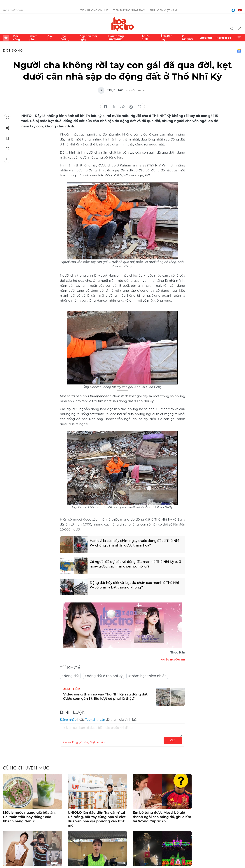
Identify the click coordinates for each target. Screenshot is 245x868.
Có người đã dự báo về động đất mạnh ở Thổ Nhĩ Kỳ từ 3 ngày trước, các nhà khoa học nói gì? (135, 564)
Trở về (8, 159)
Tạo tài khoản (95, 720)
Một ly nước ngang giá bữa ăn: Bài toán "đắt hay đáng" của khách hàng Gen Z (29, 817)
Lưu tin (8, 138)
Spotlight (206, 38)
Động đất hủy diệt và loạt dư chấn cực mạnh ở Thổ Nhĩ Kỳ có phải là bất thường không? (134, 585)
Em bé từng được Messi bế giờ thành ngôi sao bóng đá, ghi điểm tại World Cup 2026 (162, 817)
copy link (122, 107)
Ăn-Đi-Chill (146, 38)
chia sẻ (106, 107)
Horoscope (224, 38)
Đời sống (17, 38)
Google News (239, 51)
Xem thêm (239, 38)
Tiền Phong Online (94, 10)
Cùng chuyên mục (26, 768)
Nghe (8, 118)
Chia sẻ (8, 128)
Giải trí (50, 38)
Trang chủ (6, 38)
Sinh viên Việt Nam (163, 10)
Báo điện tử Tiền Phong (123, 24)
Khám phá (33, 38)
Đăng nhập (68, 720)
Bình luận (8, 149)
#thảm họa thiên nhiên (147, 676)
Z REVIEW (188, 38)
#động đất (70, 676)
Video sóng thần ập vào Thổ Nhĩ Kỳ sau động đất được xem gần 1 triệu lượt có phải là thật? (105, 696)
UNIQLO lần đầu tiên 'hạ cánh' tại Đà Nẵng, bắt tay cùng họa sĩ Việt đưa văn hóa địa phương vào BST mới (97, 819)
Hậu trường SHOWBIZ (116, 38)
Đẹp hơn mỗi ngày (88, 38)
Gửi (173, 740)
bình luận (139, 107)
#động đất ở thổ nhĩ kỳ (104, 676)
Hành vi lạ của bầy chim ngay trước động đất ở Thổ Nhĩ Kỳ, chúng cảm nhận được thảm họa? (134, 543)
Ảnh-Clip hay (166, 38)
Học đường (65, 38)
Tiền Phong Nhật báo (129, 10)
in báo (131, 107)
